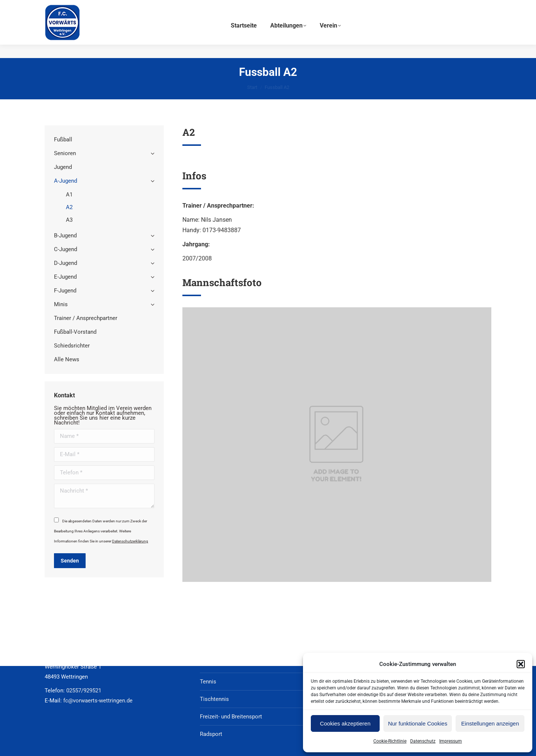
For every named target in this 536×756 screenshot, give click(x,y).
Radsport (211, 734)
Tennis (208, 682)
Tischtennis (214, 699)
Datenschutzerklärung (130, 541)
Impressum (451, 741)
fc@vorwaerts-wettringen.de (409, 7)
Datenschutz (423, 741)
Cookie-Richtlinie (390, 741)
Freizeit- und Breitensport (231, 717)
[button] (521, 664)
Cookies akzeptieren (345, 723)
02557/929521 (471, 7)
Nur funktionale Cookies (417, 723)
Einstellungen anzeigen (490, 723)
